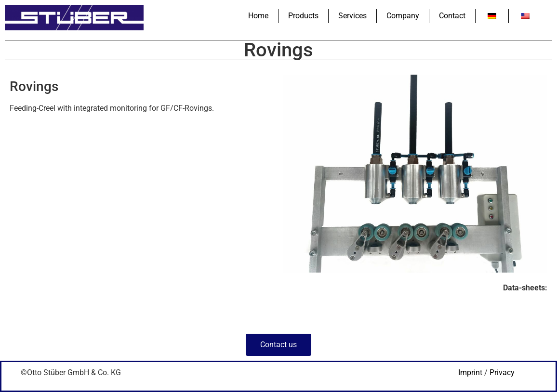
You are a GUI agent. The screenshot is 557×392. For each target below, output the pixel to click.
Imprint (470, 372)
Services (352, 16)
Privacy (502, 372)
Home (258, 16)
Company (403, 16)
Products (303, 16)
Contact (452, 16)
